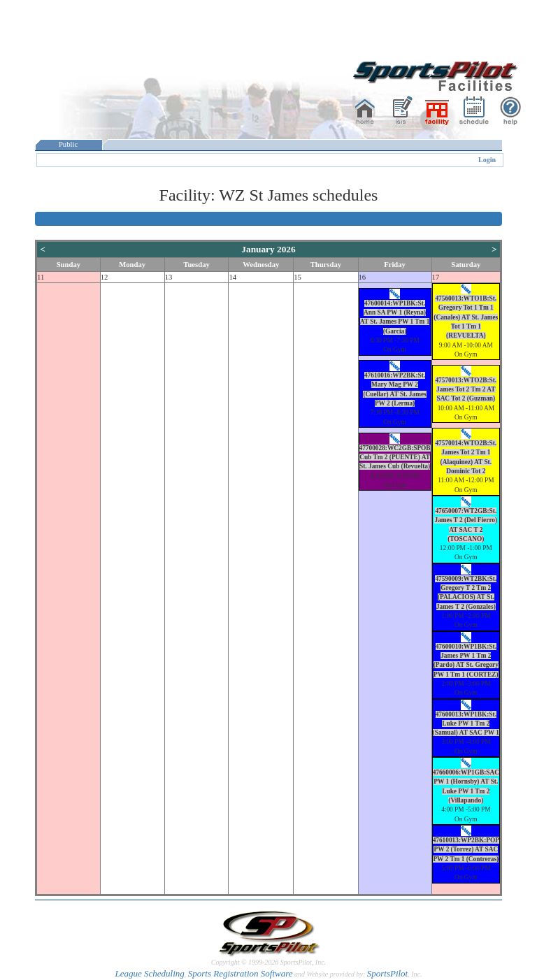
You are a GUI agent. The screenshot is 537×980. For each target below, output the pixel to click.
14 (232, 277)
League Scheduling (149, 973)
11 (41, 277)
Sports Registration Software (241, 973)
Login (487, 160)
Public (69, 144)
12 (105, 277)
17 (436, 277)
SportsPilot (388, 973)
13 (169, 277)
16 (363, 277)
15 (298, 277)
